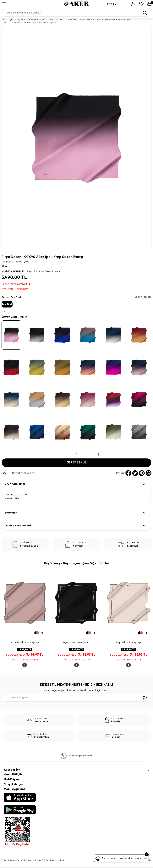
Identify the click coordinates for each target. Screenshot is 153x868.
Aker (4, 267)
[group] (76, 138)
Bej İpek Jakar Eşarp (128, 643)
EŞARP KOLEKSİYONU (41, 20)
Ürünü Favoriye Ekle (18, 473)
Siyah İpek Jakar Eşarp (77, 643)
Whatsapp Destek (77, 756)
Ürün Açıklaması (15, 484)
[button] (5, 605)
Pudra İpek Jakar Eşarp (25, 643)
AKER (60, 20)
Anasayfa (8, 20)
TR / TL (113, 4)
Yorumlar (11, 513)
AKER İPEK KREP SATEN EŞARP (84, 20)
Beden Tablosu (143, 297)
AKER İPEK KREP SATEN (117, 20)
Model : (13, 272)
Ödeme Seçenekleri (18, 526)
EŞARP (21, 20)
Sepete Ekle (76, 463)
